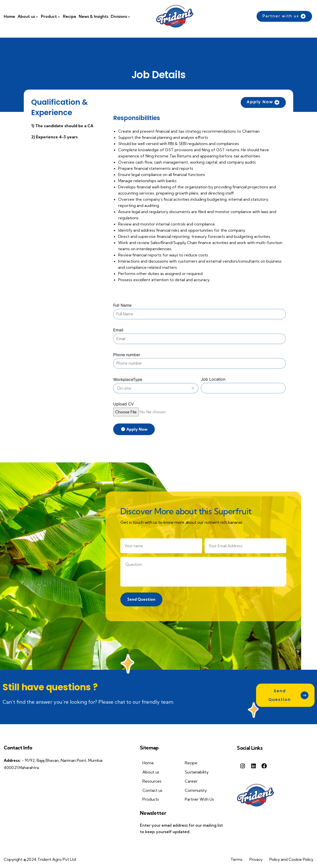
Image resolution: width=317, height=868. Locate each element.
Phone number (127, 355)
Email (118, 330)
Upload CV (123, 404)
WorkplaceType (128, 379)
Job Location (213, 379)
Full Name (122, 305)
